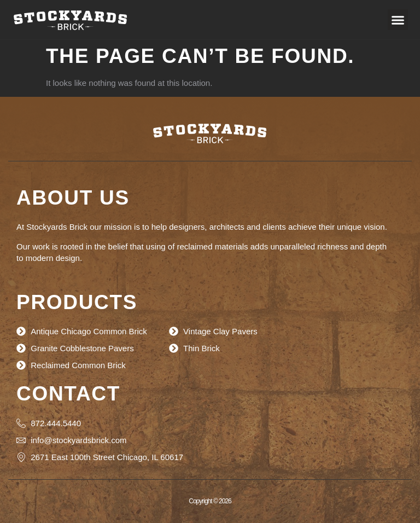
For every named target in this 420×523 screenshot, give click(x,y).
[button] (398, 20)
